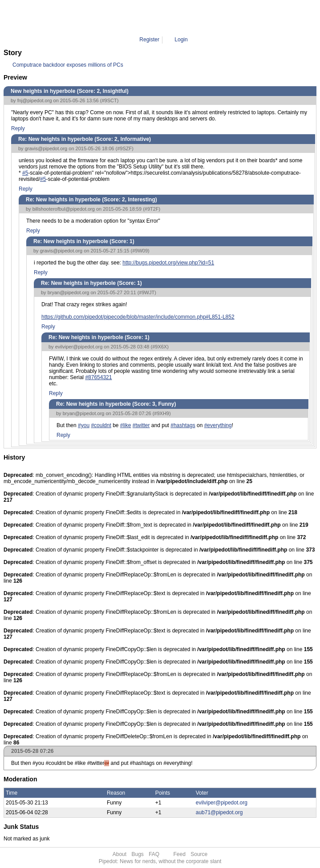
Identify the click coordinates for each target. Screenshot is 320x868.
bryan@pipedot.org (69, 292)
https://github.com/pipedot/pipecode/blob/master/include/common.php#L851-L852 (138, 317)
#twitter (141, 425)
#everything (218, 425)
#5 (25, 173)
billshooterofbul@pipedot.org (64, 209)
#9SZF (124, 148)
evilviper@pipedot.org (79, 347)
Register (149, 40)
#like (126, 425)
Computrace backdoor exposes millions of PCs (68, 65)
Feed (180, 854)
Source (199, 854)
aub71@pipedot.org (219, 812)
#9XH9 (162, 413)
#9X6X (160, 347)
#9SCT (109, 100)
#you (84, 425)
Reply (18, 128)
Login (181, 40)
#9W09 (140, 251)
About (119, 854)
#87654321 (98, 377)
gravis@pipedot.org (46, 148)
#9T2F (152, 209)
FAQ (154, 854)
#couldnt (101, 425)
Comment (165, 18)
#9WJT (147, 292)
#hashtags (183, 425)
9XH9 (189, 18)
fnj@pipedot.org (35, 100)
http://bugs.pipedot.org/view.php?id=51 (168, 263)
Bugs (137, 854)
